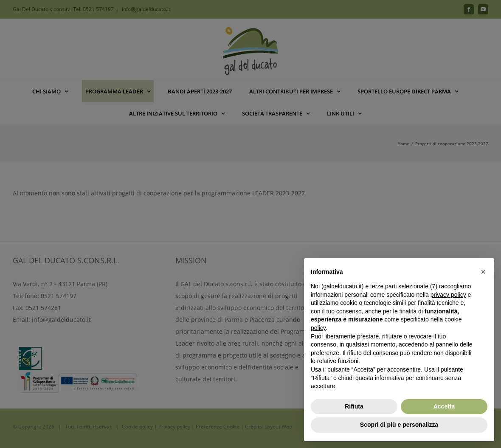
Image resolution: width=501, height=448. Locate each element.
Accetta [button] (444, 406)
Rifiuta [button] (354, 406)
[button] (483, 272)
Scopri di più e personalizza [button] (399, 425)
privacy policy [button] (448, 295)
